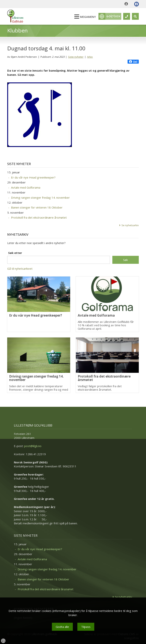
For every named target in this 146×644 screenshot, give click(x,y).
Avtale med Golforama (26, 187)
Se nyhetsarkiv (130, 225)
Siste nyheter (76, 57)
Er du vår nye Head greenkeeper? (33, 177)
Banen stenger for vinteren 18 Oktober (37, 207)
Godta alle (62, 627)
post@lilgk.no (33, 446)
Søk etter (15, 253)
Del (133, 62)
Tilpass (86, 627)
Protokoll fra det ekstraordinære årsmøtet (39, 217)
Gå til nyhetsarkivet (20, 269)
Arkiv (90, 57)
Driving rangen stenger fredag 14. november (40, 198)
